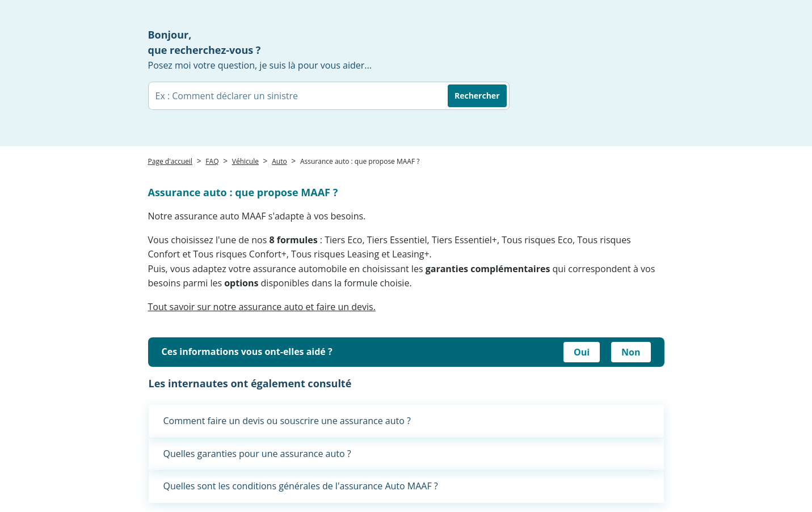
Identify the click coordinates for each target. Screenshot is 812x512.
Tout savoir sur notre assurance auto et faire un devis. (262, 307)
